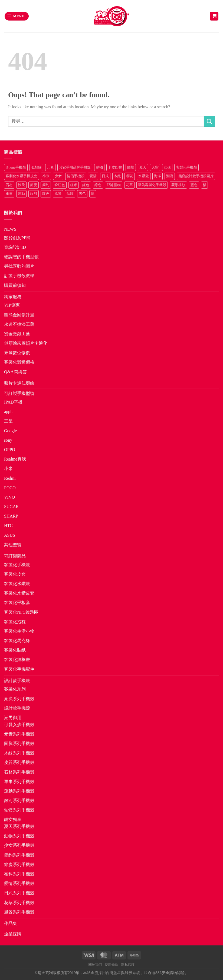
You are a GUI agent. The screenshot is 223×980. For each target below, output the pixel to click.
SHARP (11, 516)
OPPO (10, 450)
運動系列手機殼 (19, 791)
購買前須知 (15, 285)
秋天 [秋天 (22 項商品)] (21, 185)
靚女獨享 (13, 819)
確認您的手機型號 (21, 257)
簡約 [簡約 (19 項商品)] (46, 185)
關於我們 (95, 965)
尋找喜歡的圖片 (19, 266)
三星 (8, 421)
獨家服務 (13, 297)
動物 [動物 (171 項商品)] (99, 167)
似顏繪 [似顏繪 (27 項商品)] (36, 167)
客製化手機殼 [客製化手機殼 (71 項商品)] (186, 167)
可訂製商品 (15, 556)
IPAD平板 (13, 402)
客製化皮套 (15, 574)
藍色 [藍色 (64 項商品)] (194, 185)
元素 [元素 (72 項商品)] (50, 167)
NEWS (10, 229)
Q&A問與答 (15, 372)
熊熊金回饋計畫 (19, 315)
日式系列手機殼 (19, 893)
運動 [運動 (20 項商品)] (21, 194)
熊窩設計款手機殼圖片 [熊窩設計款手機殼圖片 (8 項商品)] (196, 176)
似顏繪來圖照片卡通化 (26, 343)
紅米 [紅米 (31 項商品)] (74, 185)
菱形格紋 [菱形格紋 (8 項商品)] (178, 185)
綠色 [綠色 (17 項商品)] (98, 185)
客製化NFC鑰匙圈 (21, 612)
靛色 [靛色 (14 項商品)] (46, 194)
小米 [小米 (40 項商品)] (46, 176)
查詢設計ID (15, 247)
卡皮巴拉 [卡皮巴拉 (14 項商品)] (115, 167)
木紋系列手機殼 (19, 753)
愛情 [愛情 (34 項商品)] (93, 176)
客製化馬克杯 (17, 641)
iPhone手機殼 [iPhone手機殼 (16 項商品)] (16, 167)
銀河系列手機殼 (19, 801)
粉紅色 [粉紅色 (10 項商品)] (60, 185)
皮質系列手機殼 (19, 762)
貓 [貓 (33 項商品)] (204, 185)
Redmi (10, 478)
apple (9, 412)
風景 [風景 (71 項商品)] (58, 194)
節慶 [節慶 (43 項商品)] (34, 185)
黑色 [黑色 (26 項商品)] (82, 194)
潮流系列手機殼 (19, 699)
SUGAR (11, 507)
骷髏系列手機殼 (19, 810)
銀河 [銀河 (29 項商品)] (34, 194)
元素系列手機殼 (19, 734)
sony (8, 440)
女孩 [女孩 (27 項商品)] (167, 167)
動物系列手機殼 (19, 836)
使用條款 (111, 965)
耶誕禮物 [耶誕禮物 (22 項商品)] (114, 185)
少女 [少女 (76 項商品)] (58, 176)
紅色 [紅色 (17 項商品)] (86, 185)
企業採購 (13, 934)
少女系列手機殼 (19, 845)
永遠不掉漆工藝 (19, 324)
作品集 (11, 923)
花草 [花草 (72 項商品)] (129, 185)
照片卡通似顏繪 (19, 383)
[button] (17, 16)
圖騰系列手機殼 (19, 744)
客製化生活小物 (19, 631)
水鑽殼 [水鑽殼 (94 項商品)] (144, 176)
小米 (8, 469)
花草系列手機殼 (19, 903)
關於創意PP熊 (17, 238)
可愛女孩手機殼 (19, 725)
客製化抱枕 (15, 622)
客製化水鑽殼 (17, 584)
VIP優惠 (12, 305)
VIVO (9, 497)
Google (10, 431)
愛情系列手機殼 (19, 883)
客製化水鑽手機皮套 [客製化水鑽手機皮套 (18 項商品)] (22, 176)
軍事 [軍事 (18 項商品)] (9, 194)
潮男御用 (13, 718)
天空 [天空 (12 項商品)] (155, 167)
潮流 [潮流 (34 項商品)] (170, 176)
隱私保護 (128, 965)
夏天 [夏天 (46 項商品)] (143, 167)
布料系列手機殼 (19, 874)
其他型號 (13, 545)
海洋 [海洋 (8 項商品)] (158, 176)
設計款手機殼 (17, 681)
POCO (10, 488)
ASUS (10, 535)
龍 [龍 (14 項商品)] (93, 194)
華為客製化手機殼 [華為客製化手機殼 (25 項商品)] (152, 185)
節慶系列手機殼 (19, 865)
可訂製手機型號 (19, 393)
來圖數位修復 (17, 353)
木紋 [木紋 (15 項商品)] (117, 176)
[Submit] (209, 121)
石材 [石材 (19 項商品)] (9, 185)
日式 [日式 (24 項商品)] (105, 176)
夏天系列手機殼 (19, 826)
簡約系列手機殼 (19, 855)
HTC (8, 526)
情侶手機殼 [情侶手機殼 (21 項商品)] (76, 176)
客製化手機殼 (17, 565)
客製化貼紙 (15, 650)
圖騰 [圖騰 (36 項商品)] (131, 167)
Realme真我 (15, 459)
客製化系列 (15, 689)
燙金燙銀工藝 (17, 334)
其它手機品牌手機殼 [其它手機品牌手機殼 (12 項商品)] (75, 167)
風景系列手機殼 (19, 912)
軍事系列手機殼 (19, 782)
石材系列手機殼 (19, 772)
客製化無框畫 (17, 660)
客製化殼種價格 (19, 362)
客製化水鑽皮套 (19, 593)
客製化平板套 (17, 603)
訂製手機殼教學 (19, 276)
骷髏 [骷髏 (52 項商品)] (70, 194)
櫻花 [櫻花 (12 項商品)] (130, 176)
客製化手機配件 (19, 669)
